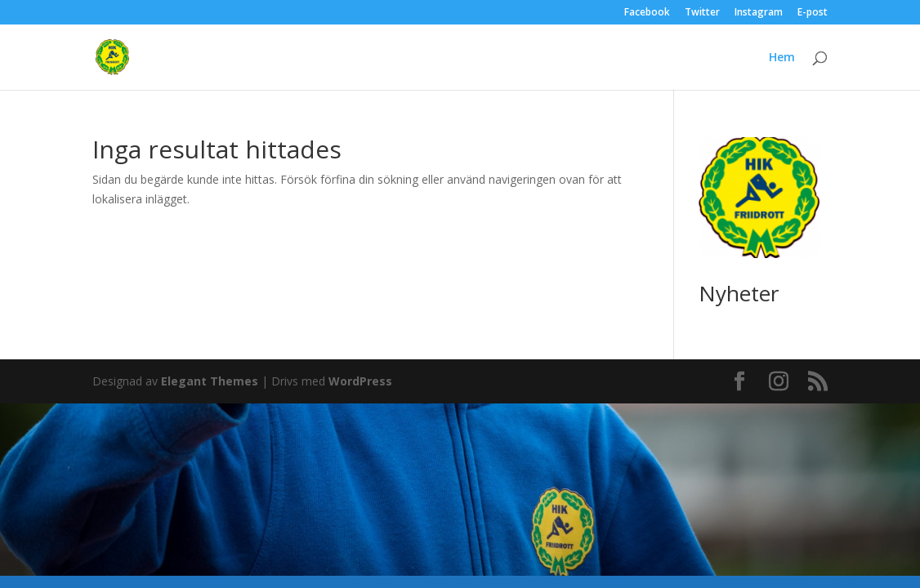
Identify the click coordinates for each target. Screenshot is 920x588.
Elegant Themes (210, 381)
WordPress (360, 381)
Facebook (647, 13)
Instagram (759, 13)
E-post (813, 13)
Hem (782, 58)
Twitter (702, 13)
